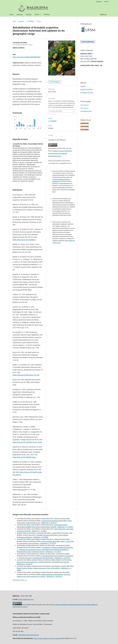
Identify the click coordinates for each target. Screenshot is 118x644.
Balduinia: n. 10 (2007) (65, 527)
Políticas (47, 14)
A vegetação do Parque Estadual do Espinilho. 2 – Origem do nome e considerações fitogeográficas (45, 557)
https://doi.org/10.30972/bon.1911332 (26, 375)
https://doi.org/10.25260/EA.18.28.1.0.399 (27, 442)
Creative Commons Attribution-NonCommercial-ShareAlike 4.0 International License (60, 153)
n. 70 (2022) (30, 21)
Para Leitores (84, 105)
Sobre (37, 14)
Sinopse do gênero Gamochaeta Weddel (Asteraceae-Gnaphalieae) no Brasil (42, 526)
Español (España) (86, 89)
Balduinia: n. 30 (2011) (49, 523)
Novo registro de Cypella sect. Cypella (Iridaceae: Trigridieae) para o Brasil (43, 562)
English (83, 86)
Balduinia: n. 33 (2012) (54, 576)
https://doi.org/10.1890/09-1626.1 (25, 457)
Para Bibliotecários (86, 111)
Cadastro (99, 2)
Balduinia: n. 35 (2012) (48, 543)
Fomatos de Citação (56, 111)
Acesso (106, 2)
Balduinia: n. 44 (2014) (63, 558)
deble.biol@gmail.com (26, 599)
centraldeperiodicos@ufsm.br (28, 635)
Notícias (29, 14)
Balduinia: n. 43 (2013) (53, 552)
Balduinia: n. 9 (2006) (39, 531)
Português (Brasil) (87, 93)
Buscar (104, 14)
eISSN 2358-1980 (86, 56)
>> (26, 580)
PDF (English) (55, 82)
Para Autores (84, 108)
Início (14, 21)
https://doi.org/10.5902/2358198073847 (27, 57)
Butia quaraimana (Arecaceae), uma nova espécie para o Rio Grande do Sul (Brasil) (44, 575)
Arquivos (20, 14)
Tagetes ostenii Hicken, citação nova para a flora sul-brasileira (39, 568)
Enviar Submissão (88, 42)
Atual (11, 14)
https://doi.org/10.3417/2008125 (24, 240)
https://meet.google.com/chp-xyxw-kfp (47, 638)
